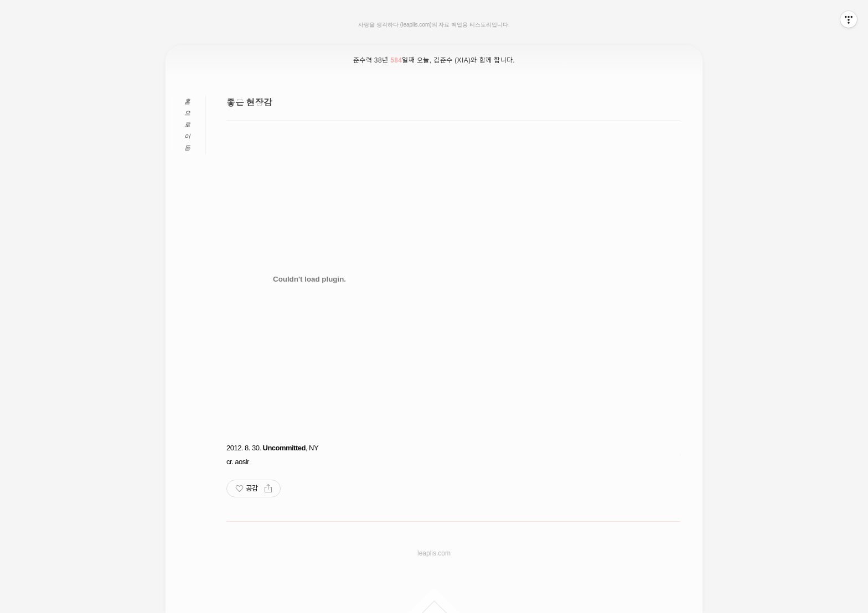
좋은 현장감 (249, 103)
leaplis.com (434, 553)
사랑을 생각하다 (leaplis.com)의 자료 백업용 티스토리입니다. (434, 25)
